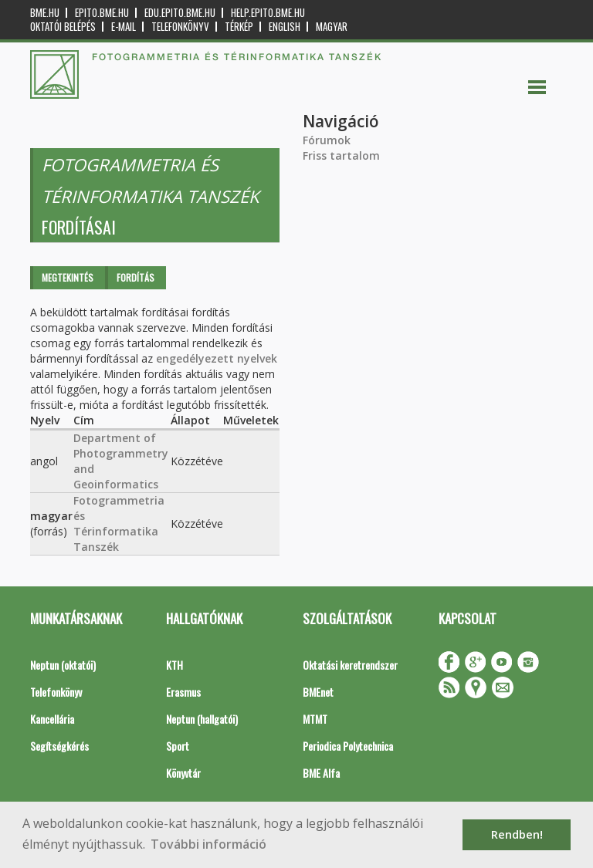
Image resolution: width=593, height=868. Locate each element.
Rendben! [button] (517, 834)
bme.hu (45, 13)
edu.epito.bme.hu (180, 13)
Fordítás (136, 277)
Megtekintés (68, 277)
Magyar (332, 27)
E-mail (124, 27)
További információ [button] (208, 844)
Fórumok (327, 140)
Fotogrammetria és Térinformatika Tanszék (119, 524)
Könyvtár (183, 773)
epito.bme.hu (102, 13)
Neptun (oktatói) (63, 665)
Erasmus (183, 692)
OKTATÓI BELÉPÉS (63, 27)
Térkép (239, 27)
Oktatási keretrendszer (350, 665)
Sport (178, 746)
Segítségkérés (59, 746)
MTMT (315, 719)
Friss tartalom (341, 155)
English (285, 27)
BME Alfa (321, 773)
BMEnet (318, 692)
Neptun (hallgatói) (202, 719)
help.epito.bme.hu (268, 13)
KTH (175, 665)
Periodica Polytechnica (348, 746)
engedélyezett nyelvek (217, 358)
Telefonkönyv (180, 27)
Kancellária (52, 719)
